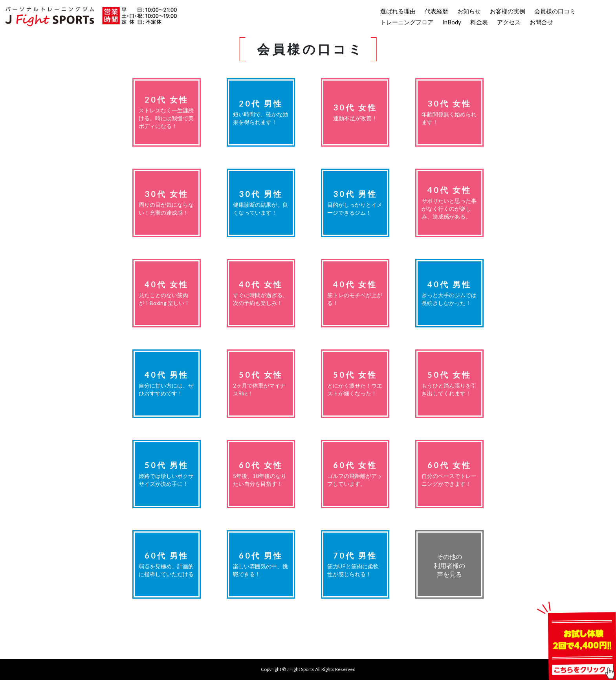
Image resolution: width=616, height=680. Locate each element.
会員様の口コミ (555, 11)
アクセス (509, 22)
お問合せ (541, 22)
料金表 (479, 22)
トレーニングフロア (407, 22)
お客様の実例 (508, 11)
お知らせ (469, 11)
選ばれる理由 (398, 11)
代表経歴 (436, 11)
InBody (452, 22)
